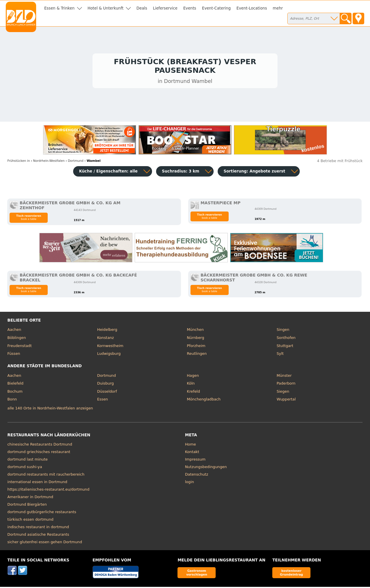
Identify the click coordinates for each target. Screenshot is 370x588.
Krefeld (194, 393)
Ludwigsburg (109, 355)
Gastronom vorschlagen (197, 574)
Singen (283, 331)
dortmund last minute (28, 460)
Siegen (283, 393)
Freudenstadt (20, 347)
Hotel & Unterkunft (106, 8)
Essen (102, 401)
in (19, 162)
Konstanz (106, 339)
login (189, 483)
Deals (142, 8)
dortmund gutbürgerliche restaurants (42, 513)
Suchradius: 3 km (181, 172)
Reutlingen (197, 355)
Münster (284, 377)
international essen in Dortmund (37, 483)
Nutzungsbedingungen (206, 468)
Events (190, 8)
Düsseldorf (107, 393)
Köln (191, 384)
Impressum (195, 460)
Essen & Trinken (59, 8)
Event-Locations (252, 8)
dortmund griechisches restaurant (39, 453)
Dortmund (107, 377)
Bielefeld (16, 384)
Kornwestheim (110, 347)
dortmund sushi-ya (25, 468)
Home (190, 445)
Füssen (14, 355)
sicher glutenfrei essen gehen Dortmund (45, 543)
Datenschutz (197, 475)
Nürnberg (196, 339)
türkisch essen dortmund (30, 521)
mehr (278, 8)
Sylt (280, 355)
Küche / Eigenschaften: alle (108, 172)
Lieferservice (165, 8)
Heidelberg (107, 331)
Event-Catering (216, 8)
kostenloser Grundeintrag (291, 574)
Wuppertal (286, 401)
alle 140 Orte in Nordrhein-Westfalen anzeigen (50, 410)
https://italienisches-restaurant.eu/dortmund (49, 490)
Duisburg (106, 384)
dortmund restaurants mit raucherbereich (46, 475)
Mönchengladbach (204, 401)
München (195, 331)
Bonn (12, 401)
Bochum (15, 393)
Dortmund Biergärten (27, 506)
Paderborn (286, 384)
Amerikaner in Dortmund (30, 498)
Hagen (193, 377)
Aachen (14, 331)
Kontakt (192, 453)
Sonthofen (286, 339)
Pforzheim (196, 347)
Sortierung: (254, 172)
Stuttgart (285, 347)
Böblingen (17, 339)
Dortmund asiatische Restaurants (38, 536)
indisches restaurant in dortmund (38, 528)
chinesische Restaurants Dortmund (40, 445)
